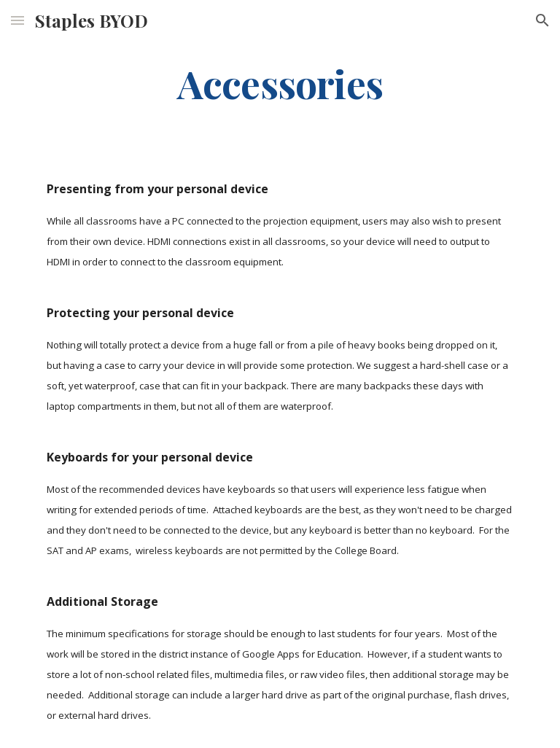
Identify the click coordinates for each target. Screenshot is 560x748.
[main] (280, 83)
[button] (17, 20)
